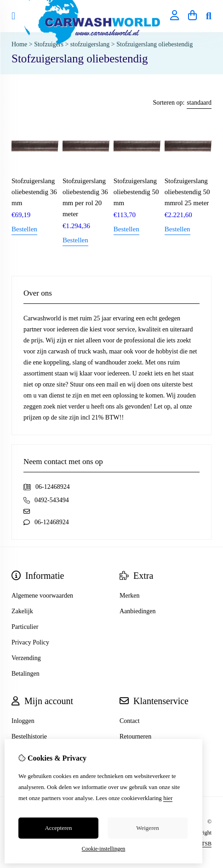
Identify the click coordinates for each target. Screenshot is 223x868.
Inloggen (23, 721)
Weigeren (147, 828)
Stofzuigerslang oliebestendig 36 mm (34, 192)
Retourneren (135, 736)
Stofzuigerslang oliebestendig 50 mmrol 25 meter (187, 192)
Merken (130, 596)
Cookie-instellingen (104, 849)
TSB (206, 844)
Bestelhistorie (29, 736)
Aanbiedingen (138, 611)
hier (168, 798)
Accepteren (58, 828)
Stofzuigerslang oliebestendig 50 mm (136, 192)
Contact (130, 721)
